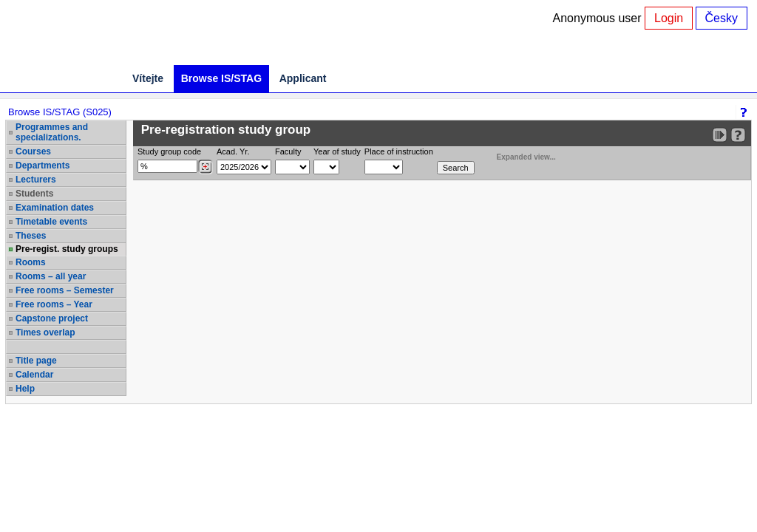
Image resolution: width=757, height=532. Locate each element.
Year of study (337, 151)
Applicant (303, 78)
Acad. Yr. (233, 151)
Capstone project (52, 318)
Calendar (34, 375)
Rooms (31, 262)
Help (25, 389)
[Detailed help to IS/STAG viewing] (738, 135)
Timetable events (51, 222)
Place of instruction (399, 151)
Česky (722, 18)
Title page (36, 361)
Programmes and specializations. (52, 132)
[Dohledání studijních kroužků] (205, 167)
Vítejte (148, 78)
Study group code (169, 151)
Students (34, 194)
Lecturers (36, 180)
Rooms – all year (51, 276)
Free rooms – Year (54, 304)
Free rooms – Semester (65, 290)
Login (669, 18)
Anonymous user (599, 18)
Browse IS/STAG (221, 78)
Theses (31, 236)
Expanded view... (518, 156)
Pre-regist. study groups (67, 249)
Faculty (288, 151)
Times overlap (45, 332)
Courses (33, 151)
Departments (43, 166)
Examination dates (55, 208)
